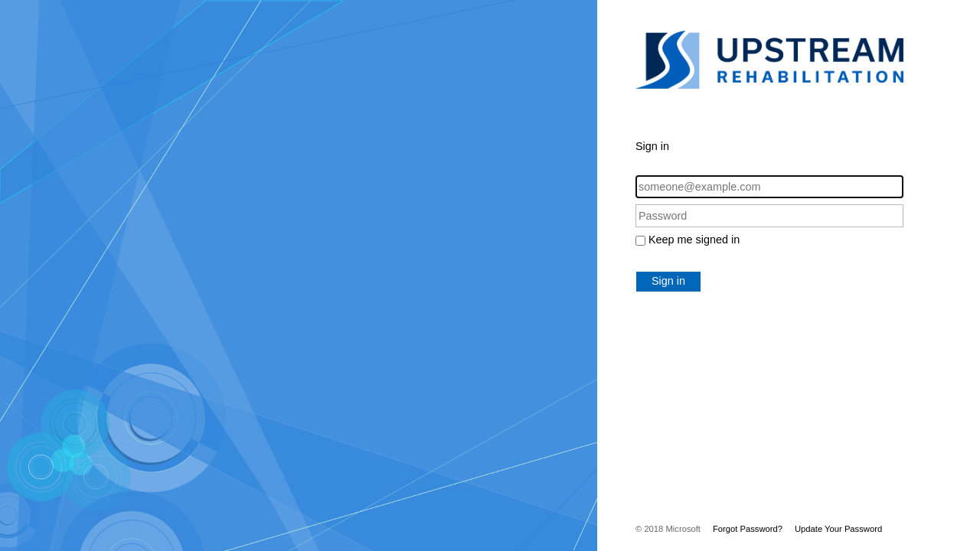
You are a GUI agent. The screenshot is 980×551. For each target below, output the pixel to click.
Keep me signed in (694, 240)
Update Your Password (838, 529)
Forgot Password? (748, 529)
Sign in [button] (668, 281)
